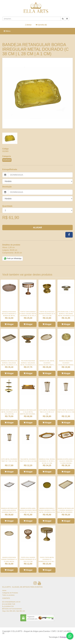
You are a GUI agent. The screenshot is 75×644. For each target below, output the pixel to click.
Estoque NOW (66, 637)
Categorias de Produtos (10, 593)
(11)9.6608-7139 (10, 604)
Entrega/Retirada (10, 169)
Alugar (37, 228)
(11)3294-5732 (9, 606)
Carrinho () (41, 25)
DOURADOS (7, 160)
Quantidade (7, 206)
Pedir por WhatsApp (13, 259)
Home (4, 590)
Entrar (28, 25)
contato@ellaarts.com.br (12, 602)
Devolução (7, 187)
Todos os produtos (8, 595)
